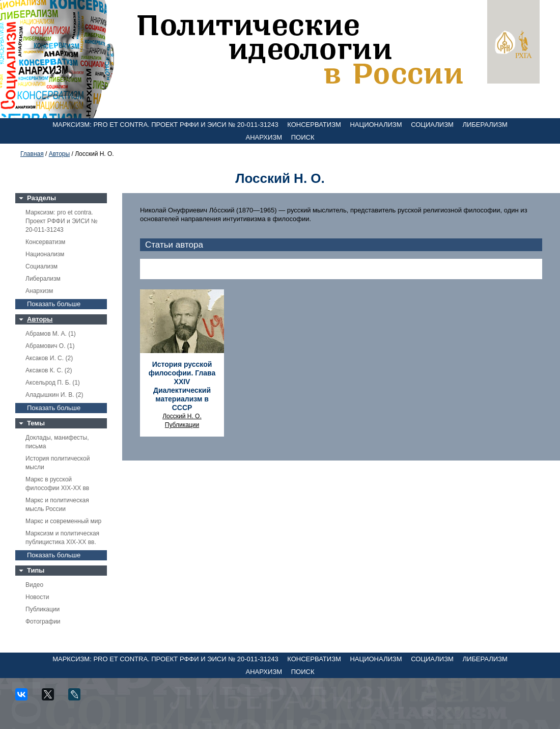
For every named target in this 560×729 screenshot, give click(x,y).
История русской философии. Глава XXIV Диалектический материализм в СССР (182, 386)
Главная (32, 154)
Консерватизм (314, 125)
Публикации (43, 609)
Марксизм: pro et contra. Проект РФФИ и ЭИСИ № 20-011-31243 (165, 125)
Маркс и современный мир (63, 521)
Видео (34, 585)
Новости (37, 597)
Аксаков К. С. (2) (49, 370)
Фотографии (43, 622)
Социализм (432, 125)
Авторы (59, 154)
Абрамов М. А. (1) (51, 334)
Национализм (376, 125)
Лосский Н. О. (182, 416)
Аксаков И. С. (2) (49, 358)
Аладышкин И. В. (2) (54, 395)
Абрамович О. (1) (50, 346)
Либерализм (485, 125)
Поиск (303, 137)
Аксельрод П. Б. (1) (53, 383)
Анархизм (264, 137)
